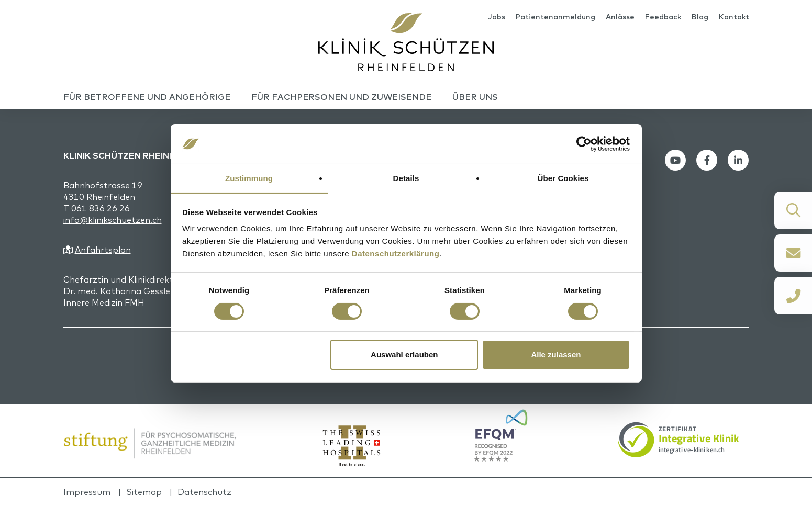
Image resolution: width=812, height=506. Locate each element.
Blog (700, 17)
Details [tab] (406, 178)
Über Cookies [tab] (563, 178)
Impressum (87, 492)
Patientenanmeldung (555, 17)
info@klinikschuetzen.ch (113, 220)
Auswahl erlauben (404, 355)
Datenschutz (204, 492)
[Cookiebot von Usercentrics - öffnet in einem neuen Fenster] (584, 143)
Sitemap (144, 492)
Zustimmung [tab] (249, 178)
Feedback (663, 17)
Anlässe (620, 17)
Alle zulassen (556, 355)
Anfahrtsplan (103, 250)
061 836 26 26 (101, 209)
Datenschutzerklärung (396, 254)
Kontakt (734, 17)
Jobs (497, 17)
